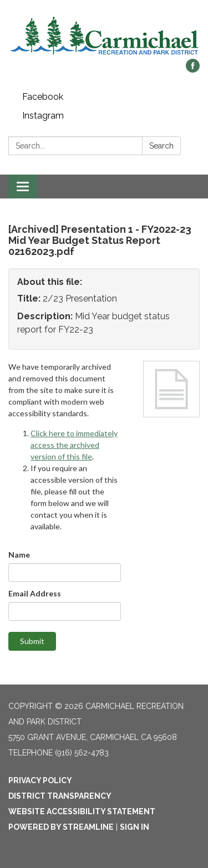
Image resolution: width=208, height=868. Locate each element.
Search (161, 146)
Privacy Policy (40, 780)
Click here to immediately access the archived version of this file (74, 445)
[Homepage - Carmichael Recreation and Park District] (104, 35)
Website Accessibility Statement (82, 811)
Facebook (43, 97)
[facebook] (193, 70)
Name (19, 555)
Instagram (43, 116)
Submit (32, 641)
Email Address (35, 593)
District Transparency (60, 796)
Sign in (135, 827)
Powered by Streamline (61, 827)
